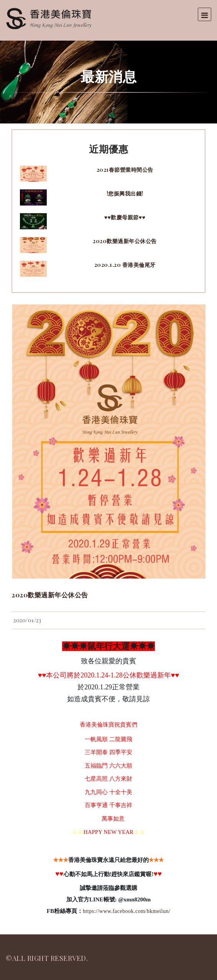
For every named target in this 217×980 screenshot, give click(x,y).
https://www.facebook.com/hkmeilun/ (127, 911)
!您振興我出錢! (125, 193)
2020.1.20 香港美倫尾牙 (125, 265)
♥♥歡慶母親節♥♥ (125, 217)
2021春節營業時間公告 (125, 170)
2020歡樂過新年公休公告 (125, 241)
